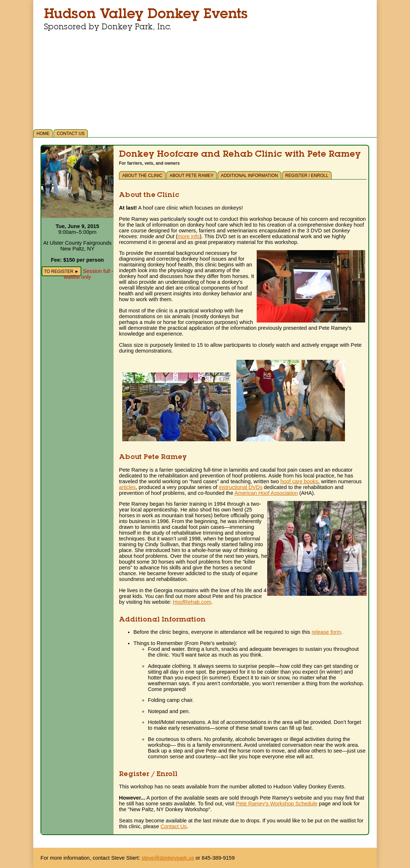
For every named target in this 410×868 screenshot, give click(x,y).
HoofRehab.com (192, 602)
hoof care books (299, 481)
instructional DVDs (241, 487)
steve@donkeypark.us (168, 858)
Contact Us (71, 134)
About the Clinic (142, 176)
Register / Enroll (307, 176)
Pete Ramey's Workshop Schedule (277, 804)
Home (43, 134)
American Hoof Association (266, 493)
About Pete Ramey (192, 176)
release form (326, 632)
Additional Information (249, 176)
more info (189, 236)
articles (127, 487)
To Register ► (61, 271)
